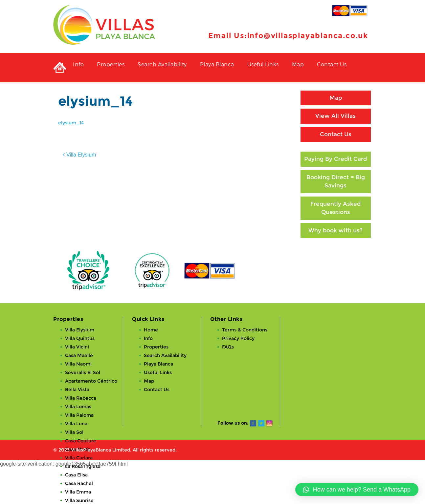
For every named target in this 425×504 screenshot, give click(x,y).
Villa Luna (76, 424)
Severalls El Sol (83, 372)
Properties (111, 64)
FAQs (228, 347)
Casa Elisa (76, 475)
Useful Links (263, 64)
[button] (357, 490)
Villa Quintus (80, 338)
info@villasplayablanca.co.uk (308, 36)
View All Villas (336, 116)
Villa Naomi (78, 364)
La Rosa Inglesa (83, 466)
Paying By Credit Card (336, 159)
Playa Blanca (217, 64)
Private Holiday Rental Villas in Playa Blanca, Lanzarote (60, 68)
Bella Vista (77, 389)
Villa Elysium (81, 155)
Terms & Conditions (245, 330)
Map (298, 64)
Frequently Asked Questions (336, 208)
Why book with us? (336, 230)
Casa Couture (81, 441)
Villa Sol (74, 432)
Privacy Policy (238, 338)
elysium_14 (71, 123)
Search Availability (162, 64)
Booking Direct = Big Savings (336, 181)
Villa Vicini (77, 347)
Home (151, 330)
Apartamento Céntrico (91, 381)
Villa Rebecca (81, 398)
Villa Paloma (79, 415)
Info (78, 64)
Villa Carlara (79, 458)
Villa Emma (78, 492)
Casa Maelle (79, 355)
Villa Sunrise (79, 500)
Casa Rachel (79, 483)
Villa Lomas (78, 407)
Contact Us (332, 64)
